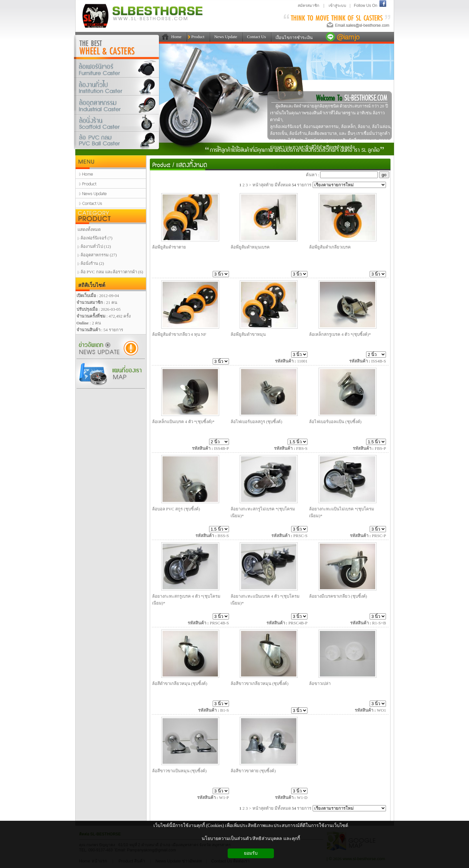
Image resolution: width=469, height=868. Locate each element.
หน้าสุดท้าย (263, 185)
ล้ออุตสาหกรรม (117, 106)
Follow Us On (365, 6)
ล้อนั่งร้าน (117, 123)
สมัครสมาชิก (308, 6)
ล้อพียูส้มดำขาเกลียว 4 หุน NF (179, 334)
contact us (111, 203)
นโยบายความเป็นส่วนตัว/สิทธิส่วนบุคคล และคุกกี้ (251, 839)
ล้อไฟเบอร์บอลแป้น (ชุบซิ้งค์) (335, 422)
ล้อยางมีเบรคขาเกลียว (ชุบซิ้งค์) (338, 596)
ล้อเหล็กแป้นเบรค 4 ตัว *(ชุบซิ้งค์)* (183, 422)
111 (164, 37)
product (111, 184)
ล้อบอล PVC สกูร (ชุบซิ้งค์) (176, 509)
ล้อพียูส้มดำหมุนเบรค (250, 247)
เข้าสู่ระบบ (337, 6)
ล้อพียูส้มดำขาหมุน (248, 334)
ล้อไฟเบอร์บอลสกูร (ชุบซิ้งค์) (256, 422)
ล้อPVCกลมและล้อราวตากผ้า (117, 142)
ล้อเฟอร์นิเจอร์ (117, 68)
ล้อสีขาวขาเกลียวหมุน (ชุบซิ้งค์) (260, 683)
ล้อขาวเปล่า (320, 683)
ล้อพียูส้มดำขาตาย (169, 247)
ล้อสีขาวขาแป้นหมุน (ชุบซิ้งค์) (179, 771)
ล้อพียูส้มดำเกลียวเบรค (330, 247)
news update (111, 193)
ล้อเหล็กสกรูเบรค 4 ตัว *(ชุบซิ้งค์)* (340, 334)
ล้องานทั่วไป (117, 86)
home (111, 174)
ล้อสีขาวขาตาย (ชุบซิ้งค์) (253, 771)
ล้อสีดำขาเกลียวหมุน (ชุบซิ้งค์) (180, 683)
